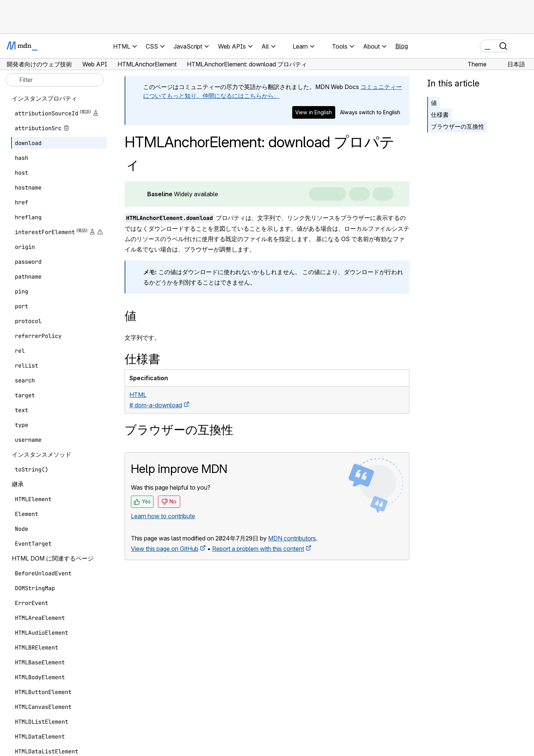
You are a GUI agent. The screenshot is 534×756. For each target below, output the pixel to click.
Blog (402, 46)
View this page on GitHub (165, 549)
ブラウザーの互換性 (458, 126)
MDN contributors (292, 538)
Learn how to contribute (163, 516)
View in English (314, 112)
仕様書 (440, 115)
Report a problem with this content (258, 549)
